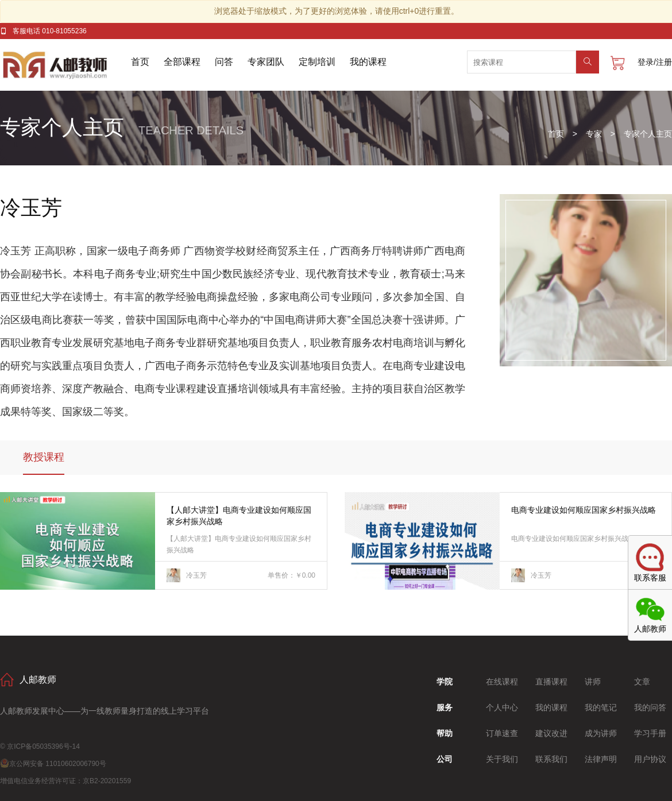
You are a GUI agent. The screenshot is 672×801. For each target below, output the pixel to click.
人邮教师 (65, 65)
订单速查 (502, 733)
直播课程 (551, 682)
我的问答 (650, 707)
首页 (140, 62)
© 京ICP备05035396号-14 (40, 746)
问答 (224, 62)
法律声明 (601, 759)
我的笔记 (601, 707)
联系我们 (551, 759)
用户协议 (650, 759)
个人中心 (502, 707)
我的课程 (368, 62)
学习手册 (650, 733)
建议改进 (551, 733)
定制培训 (317, 62)
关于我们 (502, 759)
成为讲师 (601, 733)
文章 (642, 682)
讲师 (593, 682)
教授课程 (44, 457)
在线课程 (502, 682)
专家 (594, 134)
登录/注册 (655, 62)
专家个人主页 (648, 134)
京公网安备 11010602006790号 (53, 764)
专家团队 (266, 62)
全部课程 (182, 62)
